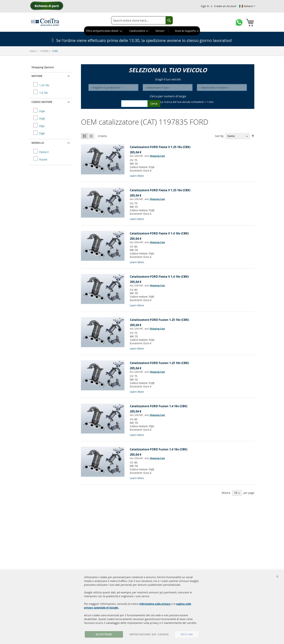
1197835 (44, 51)
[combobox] (142, 20)
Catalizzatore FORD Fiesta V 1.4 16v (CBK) (159, 233)
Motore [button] (37, 76)
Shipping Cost (157, 156)
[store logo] (45, 22)
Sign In (205, 6)
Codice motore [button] (42, 102)
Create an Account (225, 6)
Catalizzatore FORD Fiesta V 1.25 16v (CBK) (160, 147)
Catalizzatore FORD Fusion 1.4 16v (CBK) (159, 406)
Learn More (137, 176)
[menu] (142, 31)
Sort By (219, 136)
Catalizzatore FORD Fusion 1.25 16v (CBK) (159, 320)
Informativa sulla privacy (155, 604)
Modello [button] (38, 143)
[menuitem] (104, 31)
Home (33, 51)
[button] (247, 6)
